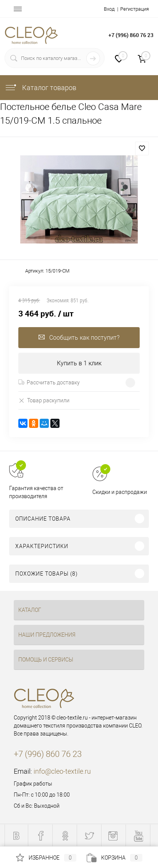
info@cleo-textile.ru (62, 771)
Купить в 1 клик (79, 363)
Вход (109, 9)
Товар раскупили (44, 400)
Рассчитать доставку (49, 382)
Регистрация (135, 9)
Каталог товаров (40, 88)
